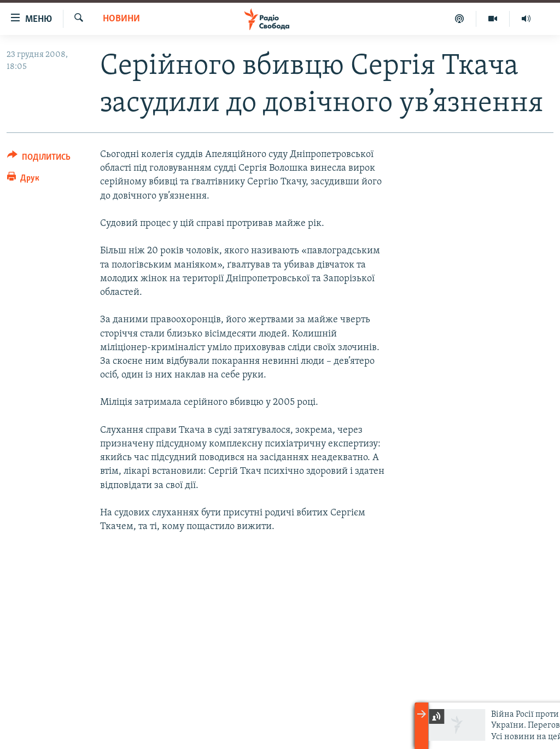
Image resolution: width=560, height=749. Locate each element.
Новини (121, 19)
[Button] (39, 159)
